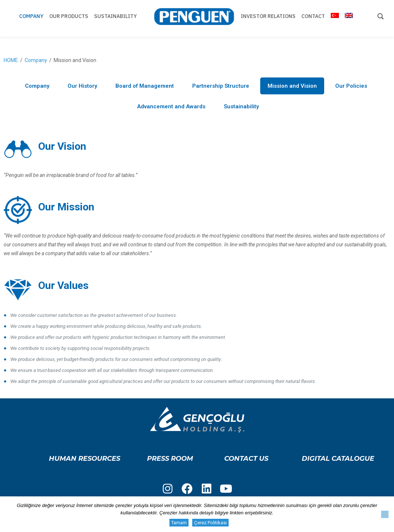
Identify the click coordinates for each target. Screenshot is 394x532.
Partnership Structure (221, 86)
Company (36, 60)
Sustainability (241, 106)
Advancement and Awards (171, 106)
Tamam (179, 523)
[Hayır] (385, 514)
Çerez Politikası (210, 523)
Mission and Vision (292, 86)
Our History (82, 86)
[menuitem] (335, 19)
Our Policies (351, 86)
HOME (11, 60)
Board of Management (145, 86)
